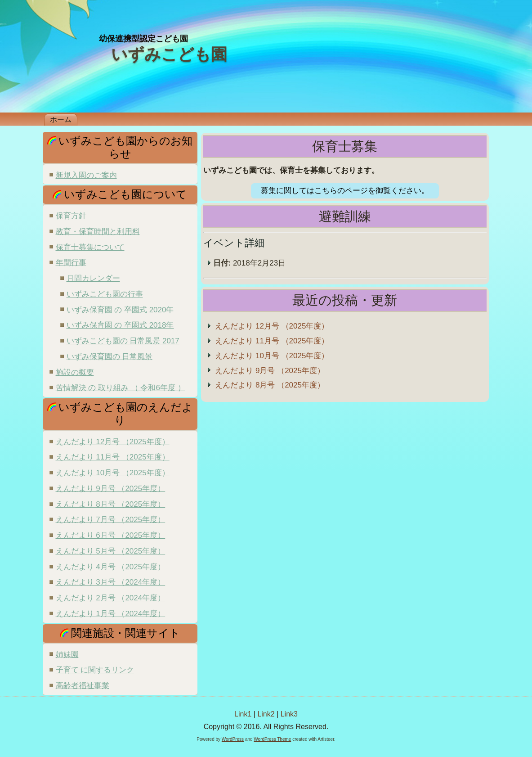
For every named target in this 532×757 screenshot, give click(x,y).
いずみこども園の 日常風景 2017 (123, 341)
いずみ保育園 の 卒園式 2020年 (120, 310)
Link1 (243, 714)
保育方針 (71, 216)
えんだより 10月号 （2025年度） (113, 473)
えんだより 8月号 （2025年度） (111, 504)
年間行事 (71, 263)
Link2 (266, 714)
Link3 (289, 714)
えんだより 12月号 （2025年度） (113, 442)
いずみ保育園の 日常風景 (110, 357)
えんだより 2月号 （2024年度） (111, 598)
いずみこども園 (169, 54)
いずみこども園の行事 (105, 294)
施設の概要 (75, 372)
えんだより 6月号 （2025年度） (111, 535)
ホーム (61, 119)
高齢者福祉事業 (83, 686)
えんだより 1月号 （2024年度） (111, 614)
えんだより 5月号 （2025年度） (111, 551)
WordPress (233, 739)
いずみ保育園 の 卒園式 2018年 (120, 325)
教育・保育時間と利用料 (98, 232)
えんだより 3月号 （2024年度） (111, 582)
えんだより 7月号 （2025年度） (111, 520)
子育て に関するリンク (95, 670)
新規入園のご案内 (86, 175)
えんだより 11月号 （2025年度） (113, 457)
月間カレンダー (93, 278)
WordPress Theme (272, 739)
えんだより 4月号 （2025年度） (111, 567)
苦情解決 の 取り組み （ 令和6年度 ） (121, 388)
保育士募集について (90, 247)
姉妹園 (67, 655)
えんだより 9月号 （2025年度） (111, 489)
